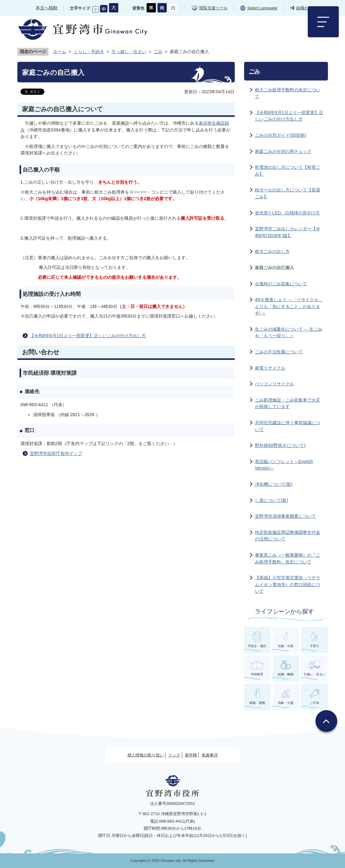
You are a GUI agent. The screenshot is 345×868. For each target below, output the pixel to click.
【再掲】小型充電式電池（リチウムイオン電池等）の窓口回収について (288, 584)
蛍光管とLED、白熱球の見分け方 (288, 213)
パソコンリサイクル (275, 384)
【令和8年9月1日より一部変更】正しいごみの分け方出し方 (88, 336)
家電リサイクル (270, 368)
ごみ (158, 52)
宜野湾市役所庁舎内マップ (56, 453)
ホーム (60, 52)
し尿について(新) (272, 500)
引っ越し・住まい (129, 52)
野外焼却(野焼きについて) (280, 445)
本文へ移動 (47, 8)
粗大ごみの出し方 (272, 251)
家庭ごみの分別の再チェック (283, 151)
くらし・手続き (89, 52)
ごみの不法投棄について (279, 352)
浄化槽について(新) (274, 484)
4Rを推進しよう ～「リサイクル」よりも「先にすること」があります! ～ (289, 306)
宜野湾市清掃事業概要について (285, 516)
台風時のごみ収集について (281, 284)
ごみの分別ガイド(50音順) (281, 135)
